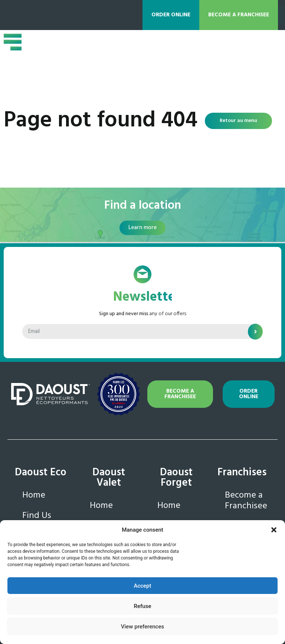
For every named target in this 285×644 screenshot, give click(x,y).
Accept (142, 586)
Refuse (143, 606)
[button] (274, 530)
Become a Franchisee (246, 501)
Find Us (37, 516)
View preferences (142, 627)
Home (34, 495)
